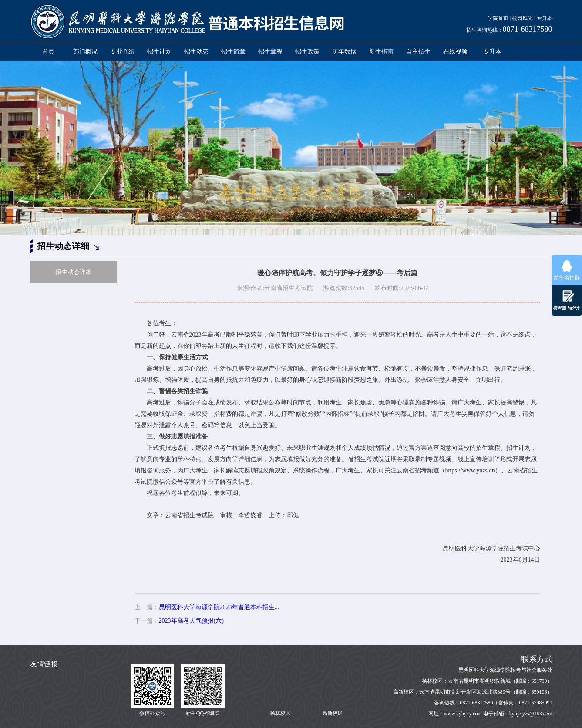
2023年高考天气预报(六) (191, 621)
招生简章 (233, 52)
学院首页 (498, 18)
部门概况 (85, 52)
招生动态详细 (74, 272)
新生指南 (381, 52)
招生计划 (159, 52)
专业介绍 (122, 52)
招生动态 (196, 52)
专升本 (545, 18)
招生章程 (270, 52)
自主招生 (418, 52)
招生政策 (307, 52)
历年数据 (344, 52)
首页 (48, 52)
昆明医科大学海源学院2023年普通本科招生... (219, 607)
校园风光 (522, 18)
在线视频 (455, 52)
